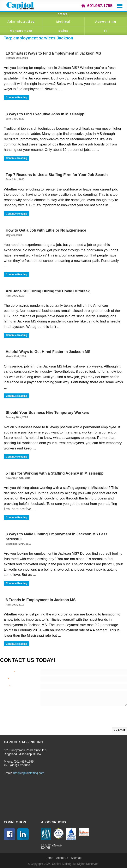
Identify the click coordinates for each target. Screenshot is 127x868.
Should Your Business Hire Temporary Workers (47, 413)
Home (49, 858)
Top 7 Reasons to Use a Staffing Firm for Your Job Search (57, 175)
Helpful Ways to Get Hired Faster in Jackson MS (48, 352)
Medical (63, 21)
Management (21, 31)
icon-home (83, 6)
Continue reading (17, 98)
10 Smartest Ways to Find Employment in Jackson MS (53, 53)
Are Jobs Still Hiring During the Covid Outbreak (48, 291)
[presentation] (72, 717)
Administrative (21, 21)
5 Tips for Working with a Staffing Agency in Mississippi (55, 473)
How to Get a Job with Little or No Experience (46, 230)
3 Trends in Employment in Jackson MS (41, 600)
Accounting (106, 21)
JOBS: (63, 14)
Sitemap (76, 858)
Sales (63, 31)
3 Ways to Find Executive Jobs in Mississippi (45, 114)
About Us (62, 858)
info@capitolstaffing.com (28, 773)
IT (106, 31)
